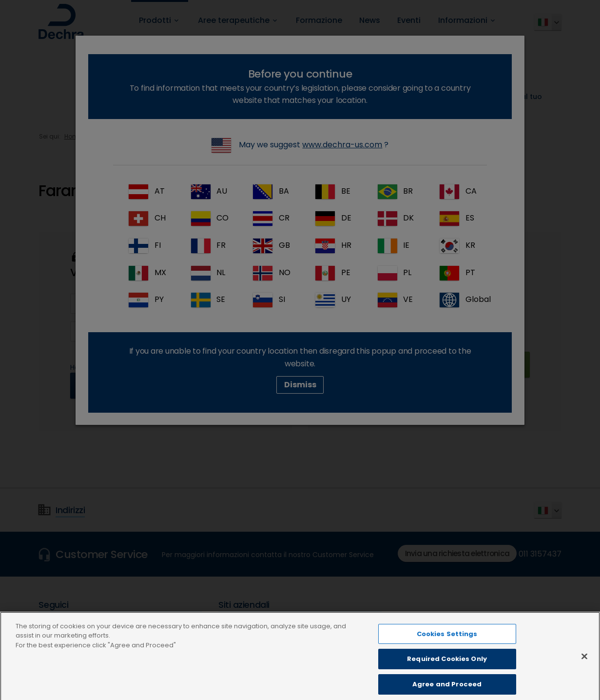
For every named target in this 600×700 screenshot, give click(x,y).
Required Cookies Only (447, 669)
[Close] (584, 665)
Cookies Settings (447, 643)
